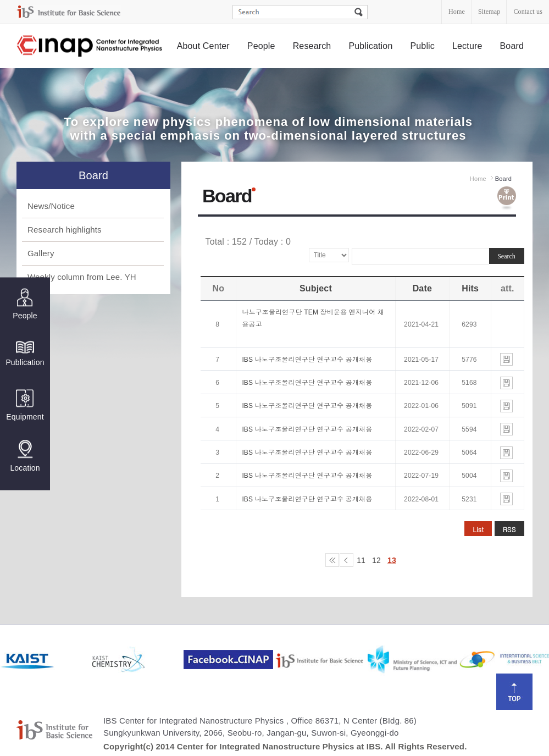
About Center (203, 46)
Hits (470, 288)
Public (422, 46)
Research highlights (65, 230)
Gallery (41, 253)
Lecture (467, 46)
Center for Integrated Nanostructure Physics (90, 46)
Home (457, 12)
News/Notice (51, 206)
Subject (316, 288)
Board (512, 46)
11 (361, 560)
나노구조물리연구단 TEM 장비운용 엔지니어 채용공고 (313, 318)
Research (312, 46)
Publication (370, 46)
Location (25, 456)
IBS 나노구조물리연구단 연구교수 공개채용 (307, 360)
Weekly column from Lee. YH (82, 277)
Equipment (25, 405)
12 (376, 560)
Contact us (528, 12)
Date (422, 288)
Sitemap (489, 12)
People (261, 46)
